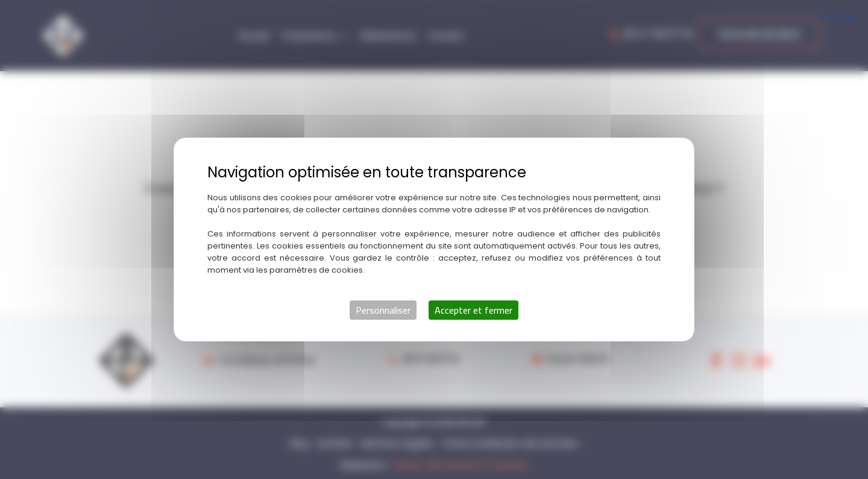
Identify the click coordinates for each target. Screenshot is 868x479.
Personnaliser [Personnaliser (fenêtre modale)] (383, 310)
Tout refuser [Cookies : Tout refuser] (837, 16)
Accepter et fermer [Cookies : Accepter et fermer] (473, 310)
